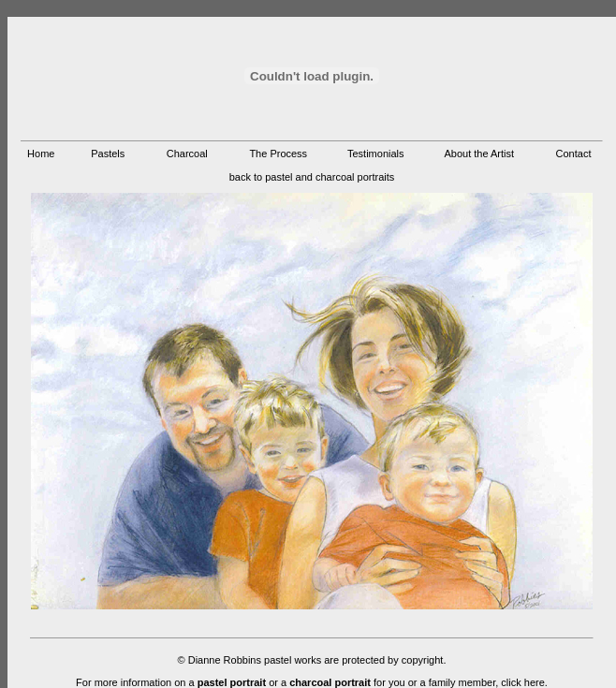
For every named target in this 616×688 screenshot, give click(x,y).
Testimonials (376, 154)
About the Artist (479, 154)
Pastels (108, 154)
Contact (574, 154)
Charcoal (187, 154)
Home (41, 154)
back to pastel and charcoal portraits (312, 177)
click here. (524, 682)
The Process (278, 154)
